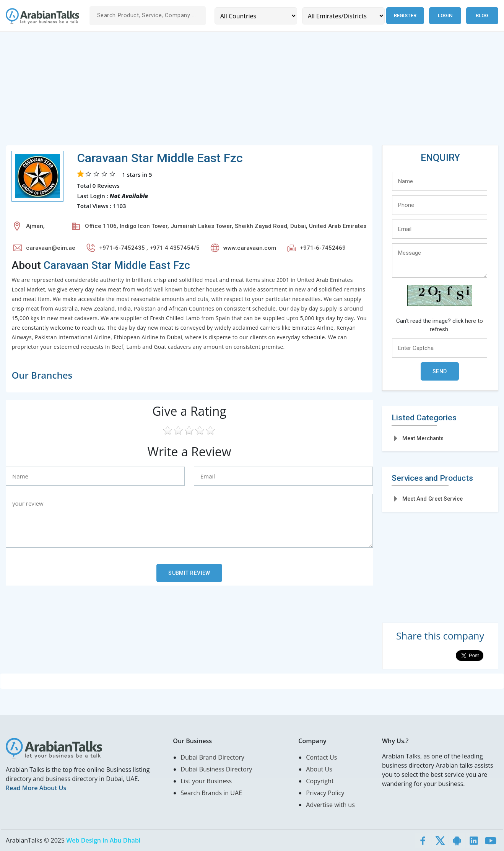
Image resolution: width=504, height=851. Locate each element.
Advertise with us (330, 805)
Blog (482, 15)
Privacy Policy (325, 793)
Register (405, 15)
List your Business (206, 781)
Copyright (320, 781)
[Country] (256, 16)
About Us (319, 769)
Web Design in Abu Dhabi (103, 840)
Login (445, 15)
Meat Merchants (423, 438)
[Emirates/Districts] (343, 16)
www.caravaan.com (250, 248)
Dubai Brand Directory (212, 757)
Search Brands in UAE (211, 793)
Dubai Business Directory (216, 769)
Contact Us (321, 757)
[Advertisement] (235, 91)
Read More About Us (36, 788)
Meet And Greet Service (432, 499)
